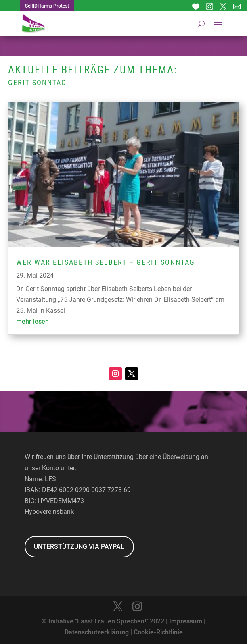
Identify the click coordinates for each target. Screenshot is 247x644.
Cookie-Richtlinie (158, 632)
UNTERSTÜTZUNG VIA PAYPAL (79, 547)
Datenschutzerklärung (97, 632)
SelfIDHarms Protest (47, 6)
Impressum (186, 621)
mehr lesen (32, 321)
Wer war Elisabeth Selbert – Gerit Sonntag (106, 262)
